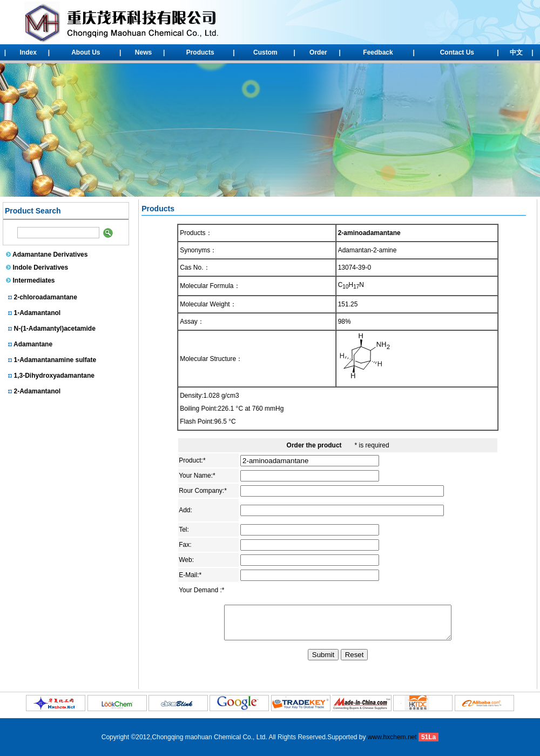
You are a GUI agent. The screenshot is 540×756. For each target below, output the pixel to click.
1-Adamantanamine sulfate (55, 363)
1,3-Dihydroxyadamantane (54, 378)
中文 (516, 52)
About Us (86, 52)
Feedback (378, 52)
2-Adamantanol (38, 394)
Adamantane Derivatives (50, 255)
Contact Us (457, 52)
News (143, 52)
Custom (265, 52)
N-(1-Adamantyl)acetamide (55, 331)
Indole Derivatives (41, 267)
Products (200, 52)
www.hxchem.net (392, 737)
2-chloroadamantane (46, 300)
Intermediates (34, 280)
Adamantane (33, 347)
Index (28, 52)
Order (318, 52)
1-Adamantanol (38, 316)
